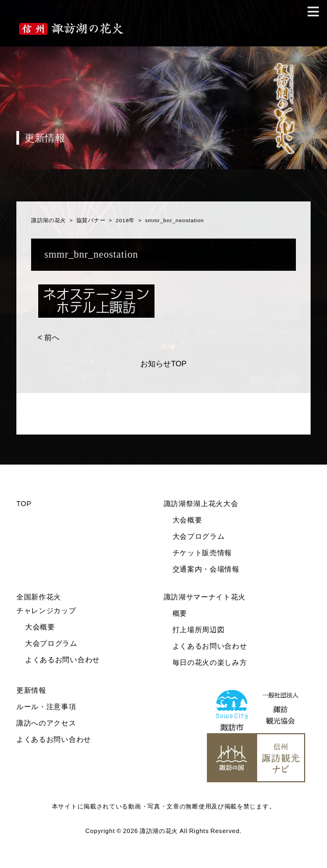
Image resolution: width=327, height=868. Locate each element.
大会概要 (188, 520)
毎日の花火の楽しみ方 (210, 663)
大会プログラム (199, 537)
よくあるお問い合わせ (63, 660)
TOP (24, 504)
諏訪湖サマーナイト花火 (205, 597)
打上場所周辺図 (199, 630)
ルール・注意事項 (46, 707)
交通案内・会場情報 (206, 569)
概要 (180, 614)
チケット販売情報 (203, 553)
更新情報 (31, 691)
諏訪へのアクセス (46, 723)
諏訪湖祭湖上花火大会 (201, 504)
